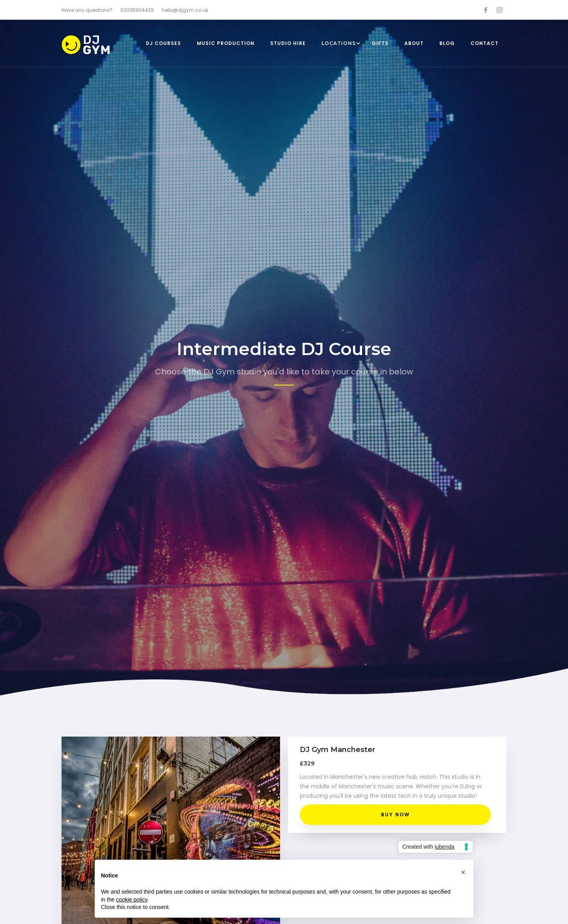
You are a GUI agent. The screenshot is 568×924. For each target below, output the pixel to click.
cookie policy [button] (132, 900)
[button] (339, 43)
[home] (97, 46)
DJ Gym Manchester (337, 750)
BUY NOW (395, 815)
